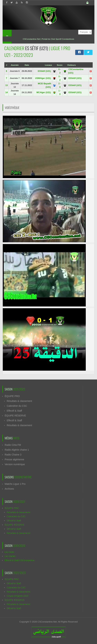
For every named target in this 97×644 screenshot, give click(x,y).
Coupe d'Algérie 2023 (18, 596)
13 (6, 85)
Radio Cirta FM (13, 445)
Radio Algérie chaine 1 (17, 450)
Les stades (10, 556)
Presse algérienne (14, 459)
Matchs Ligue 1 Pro (15, 484)
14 (6, 92)
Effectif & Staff (14, 411)
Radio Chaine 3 (13, 455)
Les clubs (9, 552)
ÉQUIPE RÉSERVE (15, 416)
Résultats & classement (19, 401)
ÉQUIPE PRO (12, 396)
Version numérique (15, 464)
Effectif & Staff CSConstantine (20, 560)
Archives (9, 489)
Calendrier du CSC (17, 406)
